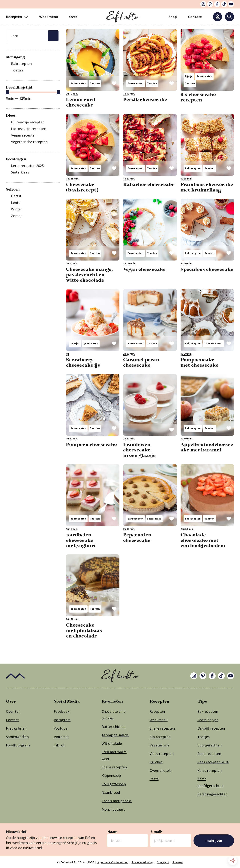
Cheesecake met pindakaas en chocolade (84, 630)
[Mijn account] (217, 17)
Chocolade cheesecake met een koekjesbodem (203, 540)
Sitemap (178, 862)
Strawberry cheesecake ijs (83, 362)
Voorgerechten (210, 745)
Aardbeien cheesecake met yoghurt (81, 540)
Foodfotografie (18, 745)
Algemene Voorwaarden (113, 862)
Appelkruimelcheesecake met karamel (207, 447)
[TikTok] (224, 4)
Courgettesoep (114, 784)
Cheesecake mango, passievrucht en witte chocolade (89, 275)
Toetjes (75, 344)
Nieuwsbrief (16, 728)
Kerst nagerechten (212, 794)
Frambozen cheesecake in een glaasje (139, 450)
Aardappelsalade (115, 735)
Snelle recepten (114, 767)
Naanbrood (111, 792)
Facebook (62, 711)
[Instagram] (203, 4)
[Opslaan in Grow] (114, 83)
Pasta (154, 779)
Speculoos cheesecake (207, 269)
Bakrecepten (78, 83)
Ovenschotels (160, 770)
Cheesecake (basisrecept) (82, 187)
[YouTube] (231, 4)
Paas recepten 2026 (213, 762)
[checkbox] (33, 64)
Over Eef (13, 711)
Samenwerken (17, 737)
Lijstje (189, 76)
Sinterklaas (154, 519)
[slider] (7, 92)
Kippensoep (111, 776)
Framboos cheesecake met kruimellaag (207, 187)
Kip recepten (160, 737)
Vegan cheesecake (144, 269)
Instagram (62, 720)
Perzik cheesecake (145, 99)
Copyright (163, 862)
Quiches (156, 762)
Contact (12, 720)
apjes (214, 720)
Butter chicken (114, 727)
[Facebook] (217, 4)
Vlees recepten (162, 754)
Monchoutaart (113, 809)
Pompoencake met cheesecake (199, 362)
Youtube (61, 728)
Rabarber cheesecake (149, 184)
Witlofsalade (112, 743)
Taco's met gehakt (117, 801)
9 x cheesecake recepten (198, 97)
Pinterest (61, 737)
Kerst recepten (210, 770)
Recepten (17, 17)
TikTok (59, 745)
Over (73, 17)
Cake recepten (213, 344)
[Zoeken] (229, 17)
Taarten (95, 83)
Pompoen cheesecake (91, 444)
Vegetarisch (159, 745)
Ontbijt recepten (211, 728)
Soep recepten (209, 754)
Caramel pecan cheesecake (141, 362)
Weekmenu (49, 17)
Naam (112, 832)
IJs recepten (91, 344)
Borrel (202, 720)
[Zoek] (33, 36)
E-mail (157, 832)
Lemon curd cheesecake (81, 102)
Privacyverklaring (143, 862)
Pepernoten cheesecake (137, 538)
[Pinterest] (210, 4)
